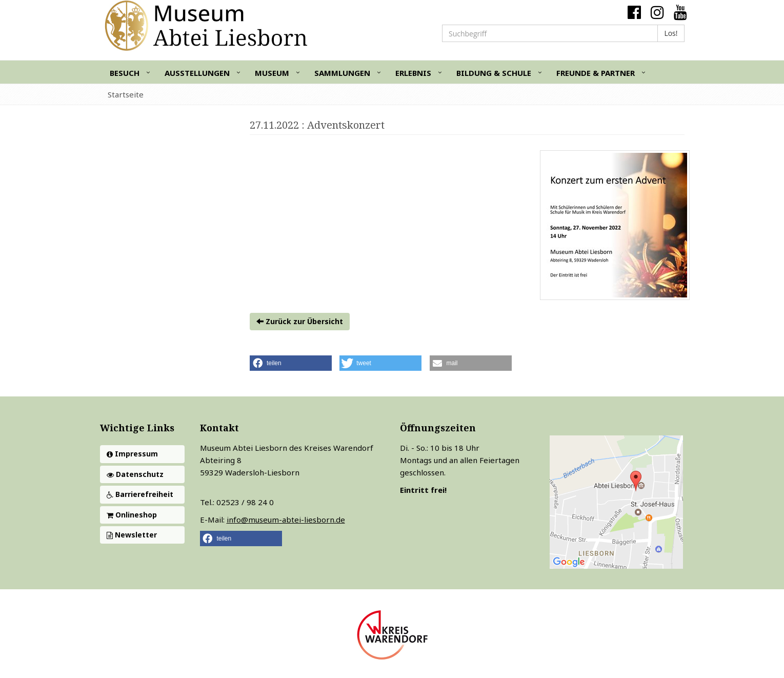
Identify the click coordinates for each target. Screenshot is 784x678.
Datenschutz (135, 474)
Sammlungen (342, 73)
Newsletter (132, 535)
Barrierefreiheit (140, 494)
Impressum (132, 454)
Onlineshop (132, 515)
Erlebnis (413, 73)
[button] (291, 363)
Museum (272, 73)
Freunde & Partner (596, 73)
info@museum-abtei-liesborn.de (286, 520)
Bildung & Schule (494, 73)
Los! (671, 33)
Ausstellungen (197, 73)
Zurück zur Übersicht (300, 321)
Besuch (125, 73)
